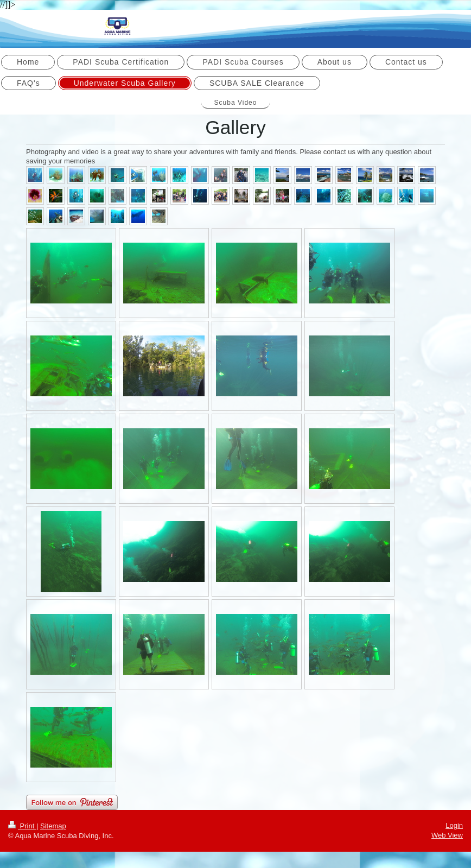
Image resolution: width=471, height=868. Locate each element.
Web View (447, 835)
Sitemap (53, 826)
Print (22, 826)
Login (454, 825)
